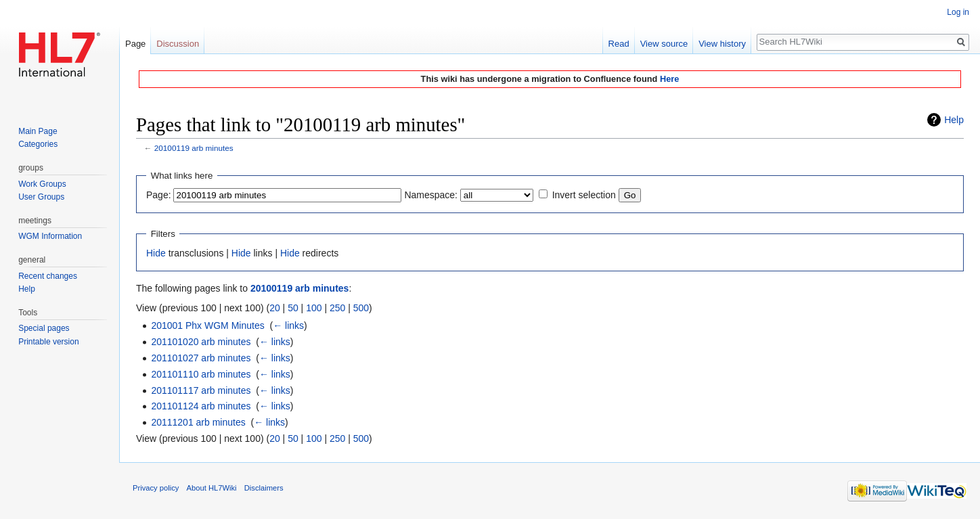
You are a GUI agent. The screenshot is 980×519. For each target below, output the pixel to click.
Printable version (48, 342)
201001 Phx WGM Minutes (207, 325)
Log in (958, 12)
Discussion (178, 44)
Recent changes (48, 276)
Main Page (38, 131)
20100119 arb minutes (194, 148)
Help (954, 120)
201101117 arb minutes (201, 390)
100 (314, 308)
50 (293, 308)
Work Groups (42, 184)
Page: (159, 195)
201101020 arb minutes (201, 342)
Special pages (44, 328)
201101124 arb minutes (201, 406)
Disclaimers (264, 488)
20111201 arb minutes (198, 422)
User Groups (41, 197)
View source (664, 44)
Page (135, 44)
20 (275, 308)
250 (337, 308)
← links (288, 325)
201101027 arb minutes (201, 358)
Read (619, 44)
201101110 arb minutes (201, 374)
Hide (156, 253)
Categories (38, 144)
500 (361, 308)
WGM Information (50, 236)
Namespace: (431, 195)
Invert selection (584, 195)
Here (669, 79)
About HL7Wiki (212, 488)
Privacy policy (156, 488)
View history (722, 44)
